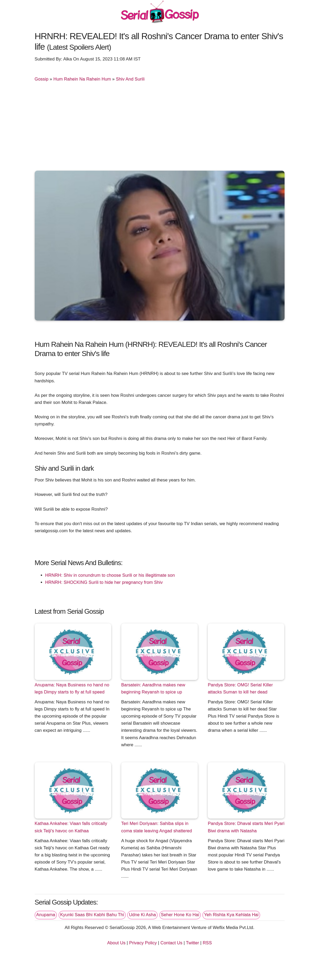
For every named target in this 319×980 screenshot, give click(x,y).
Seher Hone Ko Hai (180, 915)
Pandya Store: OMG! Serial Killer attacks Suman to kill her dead (240, 688)
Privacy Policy (143, 943)
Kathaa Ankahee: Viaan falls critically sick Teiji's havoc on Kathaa (71, 827)
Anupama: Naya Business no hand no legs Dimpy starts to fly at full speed (72, 688)
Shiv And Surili (130, 79)
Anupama (46, 915)
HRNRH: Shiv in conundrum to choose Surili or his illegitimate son (110, 575)
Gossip (42, 79)
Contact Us (171, 943)
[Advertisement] (160, 129)
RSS (207, 943)
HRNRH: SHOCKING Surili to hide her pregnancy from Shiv (104, 582)
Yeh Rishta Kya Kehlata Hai (231, 915)
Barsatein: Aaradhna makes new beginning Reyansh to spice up (153, 688)
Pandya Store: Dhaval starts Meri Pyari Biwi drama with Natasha (246, 827)
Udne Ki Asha (142, 915)
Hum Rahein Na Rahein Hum (82, 79)
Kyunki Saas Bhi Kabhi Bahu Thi (92, 915)
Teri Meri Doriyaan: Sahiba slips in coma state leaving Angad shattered (157, 827)
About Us (117, 943)
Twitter (193, 943)
